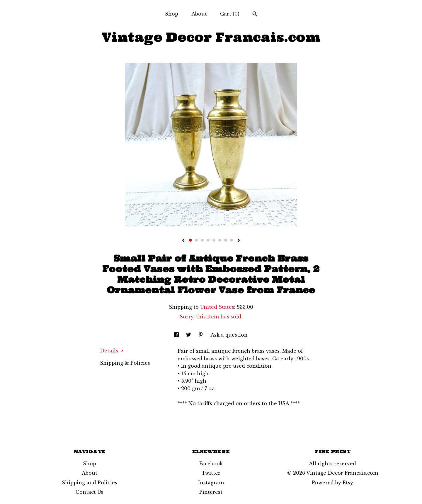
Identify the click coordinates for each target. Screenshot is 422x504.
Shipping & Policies (125, 363)
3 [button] (202, 240)
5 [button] (214, 240)
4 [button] (208, 240)
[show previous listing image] (183, 241)
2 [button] (196, 240)
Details (112, 351)
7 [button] (226, 240)
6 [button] (220, 240)
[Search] (255, 15)
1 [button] (190, 240)
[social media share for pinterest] (201, 335)
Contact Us (89, 492)
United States (217, 307)
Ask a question (229, 335)
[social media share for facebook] (177, 335)
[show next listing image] (239, 241)
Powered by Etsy (332, 483)
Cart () (230, 14)
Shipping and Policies (90, 483)
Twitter (211, 473)
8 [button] (232, 240)
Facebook (211, 464)
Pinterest (211, 492)
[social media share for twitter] (189, 335)
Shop (172, 14)
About (199, 14)
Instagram (211, 483)
